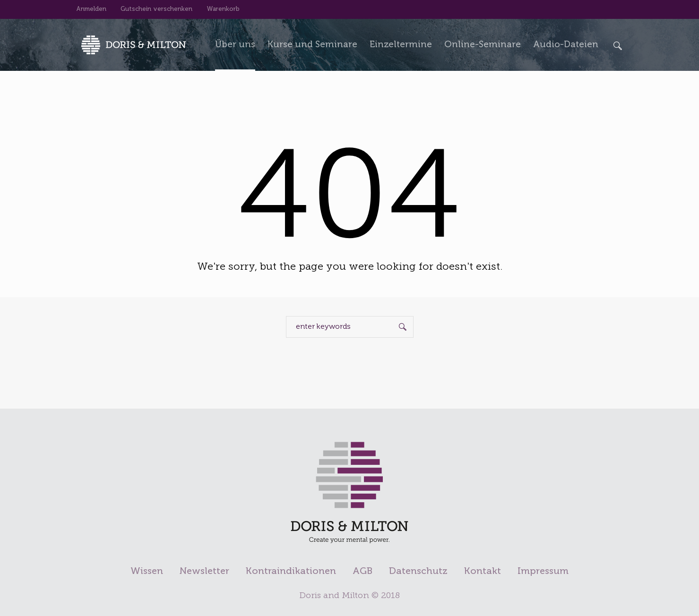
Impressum (543, 572)
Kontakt (483, 572)
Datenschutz (418, 572)
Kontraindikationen (291, 572)
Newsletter (204, 572)
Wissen (147, 572)
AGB (362, 572)
